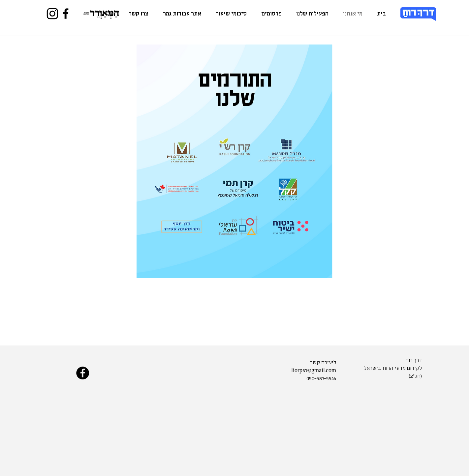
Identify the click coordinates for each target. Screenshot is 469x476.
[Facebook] (66, 14)
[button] (312, 14)
